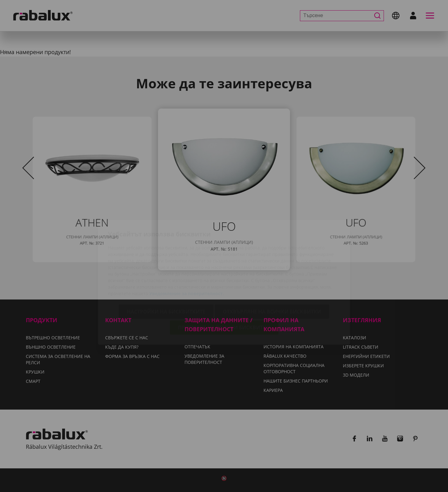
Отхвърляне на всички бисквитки (272, 276)
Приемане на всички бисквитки (224, 291)
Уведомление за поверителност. (187, 257)
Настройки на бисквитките (166, 276)
